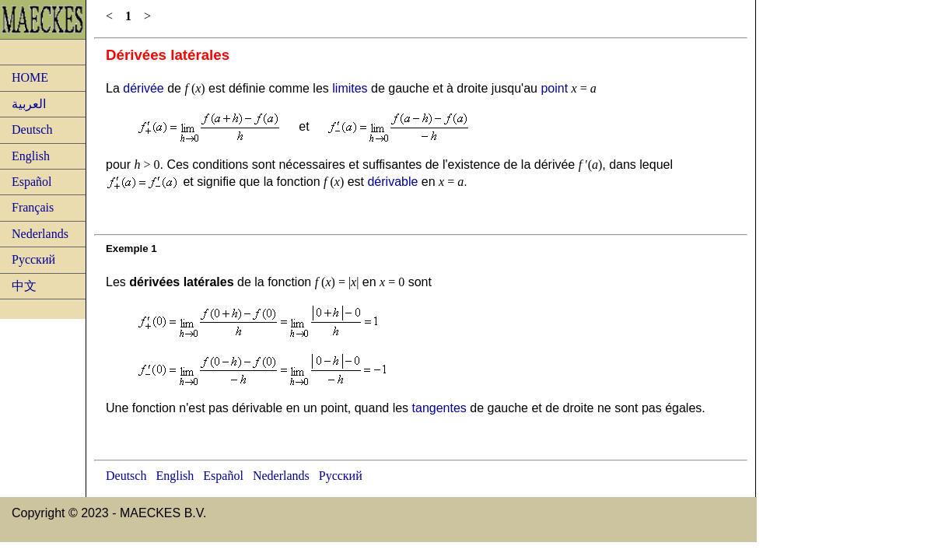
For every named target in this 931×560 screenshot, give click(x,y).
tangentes (439, 408)
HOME (30, 77)
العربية (29, 104)
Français (33, 207)
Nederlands (40, 234)
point (554, 88)
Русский (33, 259)
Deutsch (32, 129)
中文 (24, 286)
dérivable (392, 182)
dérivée (143, 88)
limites (350, 88)
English (31, 156)
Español (32, 182)
